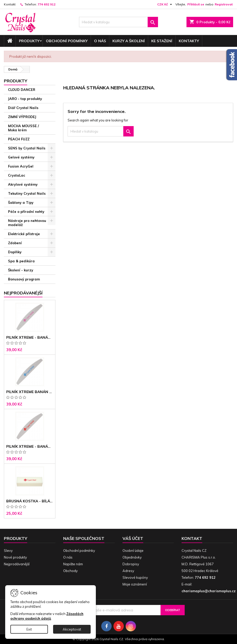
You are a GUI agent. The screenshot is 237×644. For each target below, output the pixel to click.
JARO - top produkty (25, 99)
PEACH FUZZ (19, 139)
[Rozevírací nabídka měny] (165, 4)
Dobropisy (131, 564)
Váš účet (133, 538)
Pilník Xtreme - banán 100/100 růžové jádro (30, 337)
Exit (29, 629)
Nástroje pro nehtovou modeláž (27, 223)
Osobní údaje (133, 551)
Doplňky (15, 252)
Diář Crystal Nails (23, 108)
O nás (100, 41)
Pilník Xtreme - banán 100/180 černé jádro (30, 446)
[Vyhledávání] (118, 22)
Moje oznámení (135, 584)
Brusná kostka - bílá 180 (30, 501)
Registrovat (224, 4)
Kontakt (10, 4)
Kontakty (189, 41)
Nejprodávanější (17, 564)
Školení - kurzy (21, 270)
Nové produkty (15, 557)
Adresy (128, 571)
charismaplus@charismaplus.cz (209, 591)
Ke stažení (162, 41)
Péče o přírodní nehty (26, 212)
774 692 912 (46, 4)
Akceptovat (72, 629)
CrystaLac (17, 175)
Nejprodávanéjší (23, 293)
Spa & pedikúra (21, 261)
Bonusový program (24, 279)
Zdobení (15, 243)
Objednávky (132, 557)
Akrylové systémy (23, 184)
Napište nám (73, 564)
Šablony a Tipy (21, 202)
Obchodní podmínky (67, 41)
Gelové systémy (21, 157)
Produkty (29, 41)
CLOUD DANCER (22, 90)
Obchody (70, 571)
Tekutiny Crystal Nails (27, 193)
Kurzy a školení (129, 41)
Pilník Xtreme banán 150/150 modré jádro (30, 392)
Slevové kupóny (135, 577)
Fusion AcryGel (21, 166)
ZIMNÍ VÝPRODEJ (22, 117)
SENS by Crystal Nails (27, 148)
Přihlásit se (196, 4)
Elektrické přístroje (24, 234)
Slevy (8, 551)
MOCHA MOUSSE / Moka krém (23, 128)
